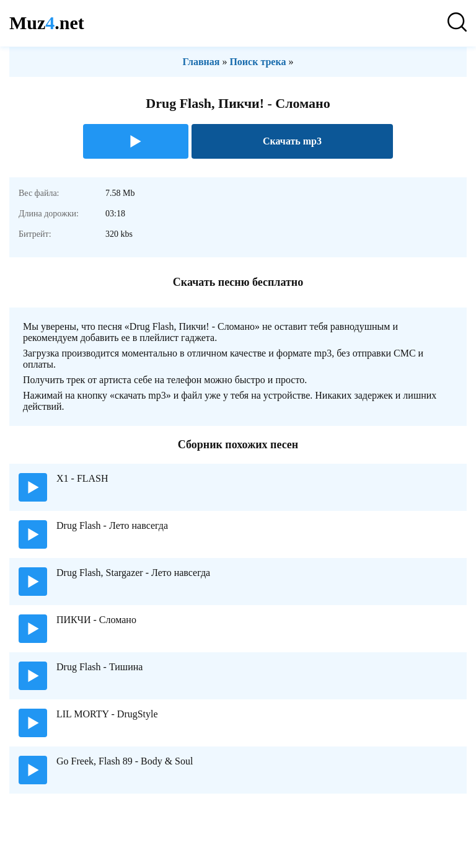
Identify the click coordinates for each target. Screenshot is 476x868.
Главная (201, 62)
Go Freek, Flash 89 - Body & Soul (125, 761)
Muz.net (47, 23)
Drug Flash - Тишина (99, 667)
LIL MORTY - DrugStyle (107, 714)
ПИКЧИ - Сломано (96, 620)
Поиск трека (258, 62)
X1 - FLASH (82, 478)
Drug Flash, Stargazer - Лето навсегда (133, 573)
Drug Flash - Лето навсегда (112, 525)
